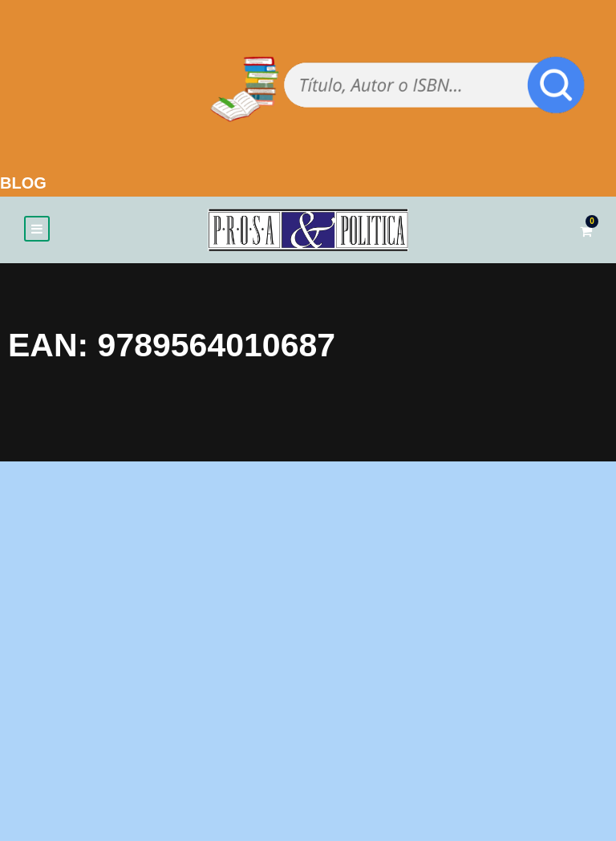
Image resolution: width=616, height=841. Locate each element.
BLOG (23, 183)
